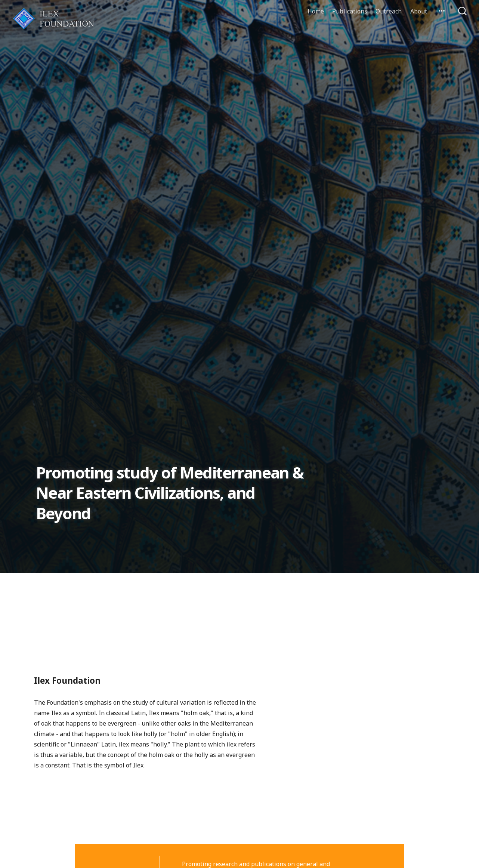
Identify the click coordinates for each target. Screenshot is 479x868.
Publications (350, 11)
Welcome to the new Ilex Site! (147, 600)
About (419, 11)
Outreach (389, 11)
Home (316, 11)
